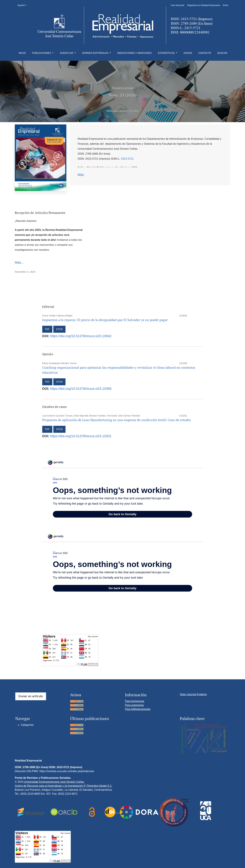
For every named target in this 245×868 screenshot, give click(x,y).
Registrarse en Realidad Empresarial (204, 5)
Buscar (222, 53)
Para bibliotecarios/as (138, 709)
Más (81, 175)
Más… (20, 263)
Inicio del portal (178, 5)
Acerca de (67, 53)
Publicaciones (42, 53)
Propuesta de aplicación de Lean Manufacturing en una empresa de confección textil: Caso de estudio (117, 420)
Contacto (205, 53)
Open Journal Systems (193, 694)
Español (23, 5)
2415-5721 (127, 159)
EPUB (59, 329)
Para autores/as (134, 705)
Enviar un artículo (31, 696)
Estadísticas (167, 53)
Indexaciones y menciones (134, 53)
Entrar (226, 5)
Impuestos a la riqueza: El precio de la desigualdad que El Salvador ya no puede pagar (105, 320)
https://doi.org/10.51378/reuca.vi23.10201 (81, 436)
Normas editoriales (96, 53)
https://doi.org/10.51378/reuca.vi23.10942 (81, 336)
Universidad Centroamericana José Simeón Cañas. (54, 782)
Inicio (22, 53)
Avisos (188, 53)
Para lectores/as (135, 701)
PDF (47, 329)
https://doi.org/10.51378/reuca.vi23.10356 (81, 389)
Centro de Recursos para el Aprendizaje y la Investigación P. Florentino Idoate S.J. (63, 786)
